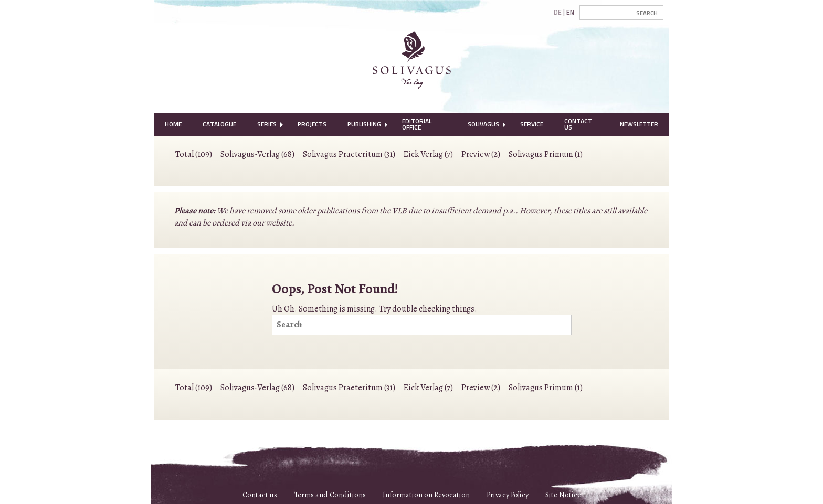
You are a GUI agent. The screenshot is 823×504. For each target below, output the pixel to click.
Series (267, 124)
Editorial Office (417, 124)
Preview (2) (481, 154)
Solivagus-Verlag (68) (257, 154)
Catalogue (219, 124)
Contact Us (578, 124)
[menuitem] (173, 124)
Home (173, 124)
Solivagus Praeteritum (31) (349, 154)
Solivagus (483, 124)
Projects (312, 124)
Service (532, 124)
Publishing (364, 124)
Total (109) (194, 154)
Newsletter (639, 124)
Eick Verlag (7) (428, 154)
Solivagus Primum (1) (546, 154)
